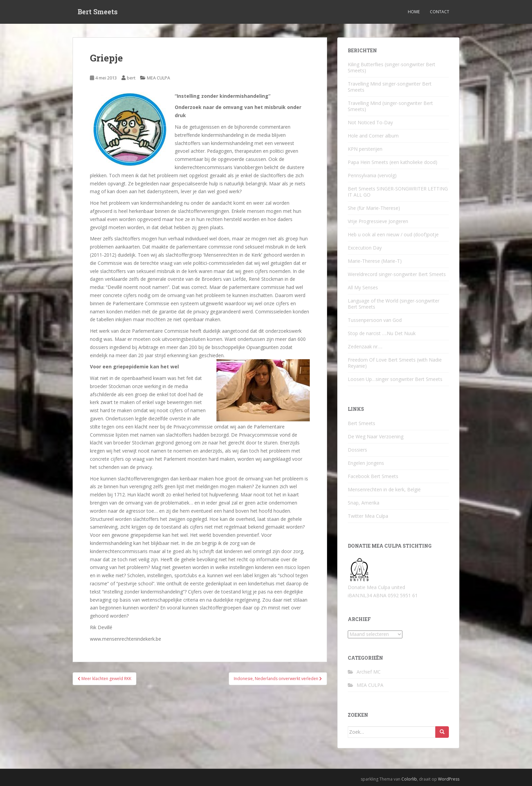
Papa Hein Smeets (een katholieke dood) (393, 162)
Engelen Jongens (366, 463)
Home (414, 12)
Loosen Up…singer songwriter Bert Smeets (395, 379)
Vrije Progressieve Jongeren (378, 221)
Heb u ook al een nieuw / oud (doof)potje (393, 234)
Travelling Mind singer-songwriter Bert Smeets (390, 87)
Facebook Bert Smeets (373, 476)
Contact (440, 12)
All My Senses (363, 287)
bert (131, 78)
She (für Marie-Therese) (374, 208)
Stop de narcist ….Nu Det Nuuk (382, 333)
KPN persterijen (365, 149)
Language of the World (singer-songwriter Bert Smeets (394, 304)
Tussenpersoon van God (375, 320)
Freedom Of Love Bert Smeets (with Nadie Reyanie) (395, 363)
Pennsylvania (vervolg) (372, 175)
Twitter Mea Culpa (368, 516)
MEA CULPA (158, 78)
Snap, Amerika (364, 503)
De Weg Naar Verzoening (376, 436)
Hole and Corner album (373, 136)
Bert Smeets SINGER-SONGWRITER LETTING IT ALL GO (398, 192)
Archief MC (369, 672)
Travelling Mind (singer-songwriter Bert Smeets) (390, 106)
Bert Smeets (98, 12)
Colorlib (409, 779)
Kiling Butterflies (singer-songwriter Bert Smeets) (392, 67)
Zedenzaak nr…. (365, 346)
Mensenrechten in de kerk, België (384, 489)
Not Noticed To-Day (370, 122)
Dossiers (357, 450)
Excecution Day (365, 248)
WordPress (449, 779)
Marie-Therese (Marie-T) (375, 261)
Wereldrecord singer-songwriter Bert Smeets (397, 274)
